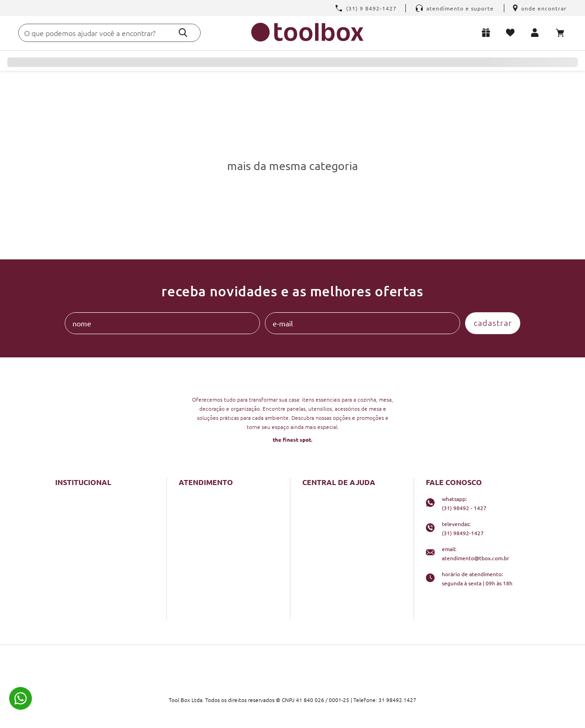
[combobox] (109, 33)
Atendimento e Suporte (455, 8)
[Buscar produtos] (183, 33)
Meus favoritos (512, 33)
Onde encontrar (540, 8)
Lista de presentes (488, 33)
